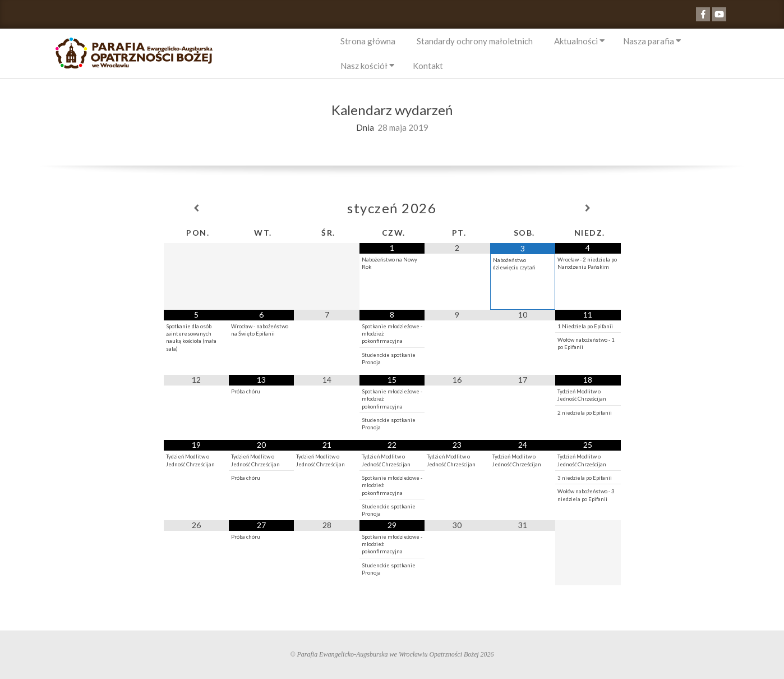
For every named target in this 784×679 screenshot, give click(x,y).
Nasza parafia (649, 41)
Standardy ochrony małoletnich (475, 41)
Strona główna (368, 41)
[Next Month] (588, 208)
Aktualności (576, 41)
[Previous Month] (196, 208)
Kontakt (428, 66)
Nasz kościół (364, 66)
